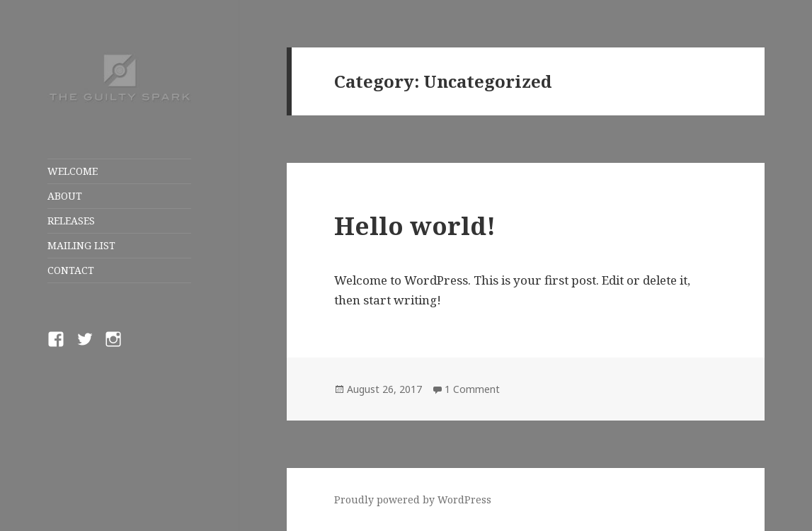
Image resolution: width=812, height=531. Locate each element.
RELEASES (71, 221)
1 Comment (472, 389)
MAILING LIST (81, 245)
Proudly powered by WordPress (413, 499)
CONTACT (71, 270)
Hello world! (415, 225)
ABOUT (65, 196)
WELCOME (73, 171)
